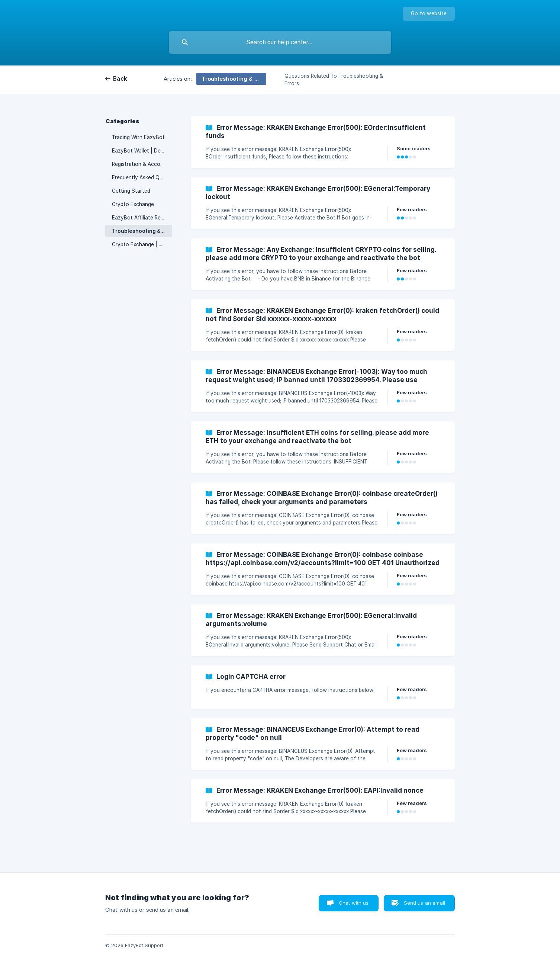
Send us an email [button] (424, 903)
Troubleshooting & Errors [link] (142, 231)
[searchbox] (280, 42)
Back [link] (120, 79)
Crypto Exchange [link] (133, 204)
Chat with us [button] (354, 903)
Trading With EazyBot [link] (138, 137)
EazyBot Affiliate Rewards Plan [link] (142, 218)
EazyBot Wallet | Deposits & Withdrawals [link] (142, 151)
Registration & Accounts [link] (141, 164)
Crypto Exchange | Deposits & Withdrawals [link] (142, 244)
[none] (429, 14)
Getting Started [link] (131, 191)
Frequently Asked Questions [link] (142, 177)
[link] (323, 142)
